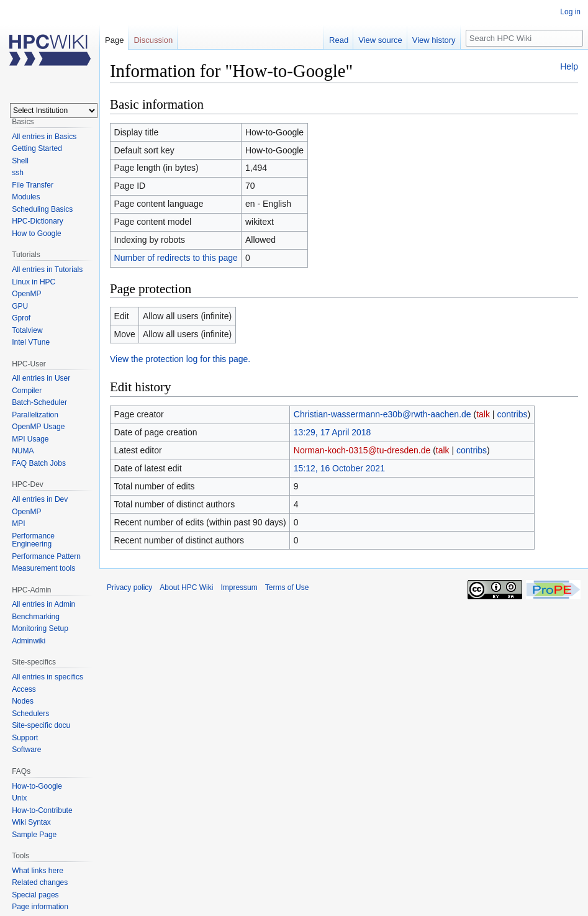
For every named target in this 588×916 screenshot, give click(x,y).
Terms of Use (287, 587)
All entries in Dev (40, 499)
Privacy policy (129, 587)
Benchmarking (36, 617)
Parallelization (35, 415)
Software (26, 750)
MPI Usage (30, 439)
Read (339, 40)
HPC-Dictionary (38, 221)
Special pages (35, 895)
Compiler (27, 391)
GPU (20, 306)
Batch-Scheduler (39, 402)
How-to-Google (37, 786)
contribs (512, 414)
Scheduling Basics (42, 209)
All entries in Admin (43, 604)
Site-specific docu (41, 725)
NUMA (23, 451)
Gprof (21, 318)
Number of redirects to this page (176, 258)
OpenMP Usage (38, 427)
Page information (40, 907)
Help (569, 66)
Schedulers (30, 714)
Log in (570, 12)
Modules (26, 197)
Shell (20, 161)
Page (114, 40)
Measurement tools (43, 568)
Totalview (27, 330)
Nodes (23, 701)
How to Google (36, 234)
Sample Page (34, 835)
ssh (18, 173)
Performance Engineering (33, 540)
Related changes (40, 882)
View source (380, 40)
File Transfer (33, 185)
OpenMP (26, 294)
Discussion (153, 40)
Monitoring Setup (40, 628)
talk (483, 414)
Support (25, 738)
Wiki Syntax (31, 822)
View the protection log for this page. (180, 359)
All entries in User (41, 378)
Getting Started (37, 148)
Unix (19, 798)
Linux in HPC (34, 282)
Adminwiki (29, 641)
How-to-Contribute (42, 810)
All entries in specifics (47, 677)
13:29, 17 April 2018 (332, 432)
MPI (18, 524)
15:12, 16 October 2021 (339, 468)
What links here (38, 871)
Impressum (239, 587)
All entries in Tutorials (47, 270)
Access (24, 689)
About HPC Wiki (186, 587)
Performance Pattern (46, 556)
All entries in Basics (44, 137)
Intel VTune (31, 342)
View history (434, 40)
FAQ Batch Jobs (39, 463)
